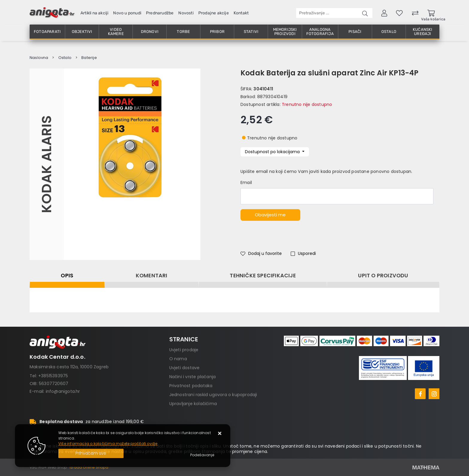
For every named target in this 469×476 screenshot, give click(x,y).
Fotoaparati (47, 32)
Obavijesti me (270, 215)
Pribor (217, 32)
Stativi (251, 32)
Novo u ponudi (127, 13)
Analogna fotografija (320, 32)
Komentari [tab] (152, 276)
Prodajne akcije (214, 13)
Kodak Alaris (47, 164)
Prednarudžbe (160, 13)
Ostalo (389, 32)
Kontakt (241, 13)
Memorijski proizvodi (285, 32)
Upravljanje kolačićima (193, 404)
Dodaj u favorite (261, 253)
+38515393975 (53, 376)
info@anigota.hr (63, 391)
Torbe (183, 32)
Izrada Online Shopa (89, 467)
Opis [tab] (67, 276)
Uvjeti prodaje (184, 350)
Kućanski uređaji (423, 32)
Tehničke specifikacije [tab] (263, 276)
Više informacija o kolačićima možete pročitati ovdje (108, 444)
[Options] (202, 455)
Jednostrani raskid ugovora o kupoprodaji (213, 395)
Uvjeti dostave (185, 368)
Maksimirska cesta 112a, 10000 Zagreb (69, 367)
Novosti (186, 13)
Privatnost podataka (191, 386)
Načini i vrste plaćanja (193, 377)
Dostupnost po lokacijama (273, 152)
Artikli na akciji (94, 13)
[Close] (91, 453)
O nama (178, 359)
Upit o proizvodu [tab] (383, 276)
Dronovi (150, 32)
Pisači (355, 32)
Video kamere (116, 32)
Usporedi (303, 253)
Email (246, 183)
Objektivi (82, 32)
